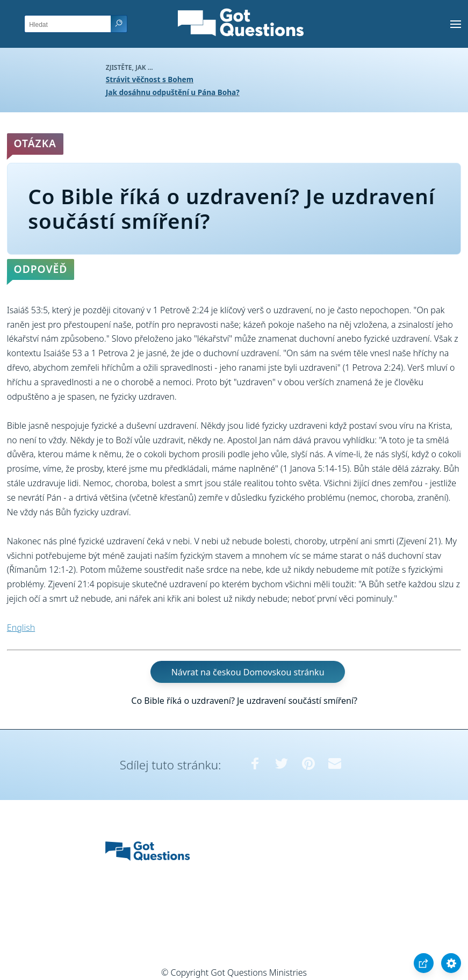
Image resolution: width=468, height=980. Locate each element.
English (21, 628)
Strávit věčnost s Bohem (150, 79)
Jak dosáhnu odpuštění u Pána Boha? (173, 92)
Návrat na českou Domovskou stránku (248, 672)
